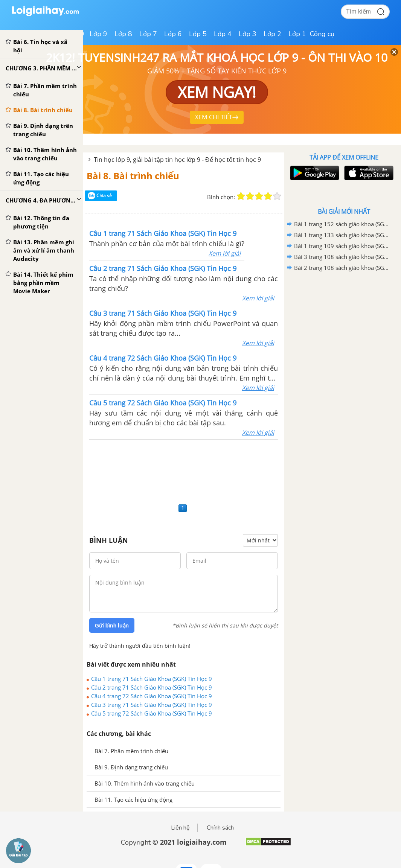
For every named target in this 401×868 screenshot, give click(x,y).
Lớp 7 (148, 34)
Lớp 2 (272, 34)
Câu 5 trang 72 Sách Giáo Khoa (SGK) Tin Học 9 (152, 713)
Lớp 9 (98, 34)
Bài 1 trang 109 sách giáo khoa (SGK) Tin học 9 (343, 246)
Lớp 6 (173, 34)
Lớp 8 (123, 34)
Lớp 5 (198, 34)
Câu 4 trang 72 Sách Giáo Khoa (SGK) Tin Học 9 (152, 696)
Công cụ (322, 34)
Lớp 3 (248, 34)
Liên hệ (180, 828)
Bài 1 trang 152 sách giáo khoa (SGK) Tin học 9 (343, 224)
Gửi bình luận (112, 626)
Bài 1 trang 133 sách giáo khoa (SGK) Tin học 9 (343, 235)
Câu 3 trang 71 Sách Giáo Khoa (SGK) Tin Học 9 (152, 705)
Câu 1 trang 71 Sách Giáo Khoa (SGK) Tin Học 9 (152, 679)
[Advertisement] (184, 470)
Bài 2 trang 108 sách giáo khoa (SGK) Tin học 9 (343, 268)
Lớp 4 (223, 34)
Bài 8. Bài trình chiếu (133, 176)
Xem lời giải (225, 253)
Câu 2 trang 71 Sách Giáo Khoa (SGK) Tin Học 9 (152, 687)
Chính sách (220, 828)
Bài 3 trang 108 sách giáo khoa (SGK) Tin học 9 (343, 257)
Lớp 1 (297, 34)
